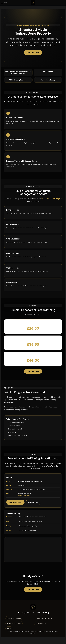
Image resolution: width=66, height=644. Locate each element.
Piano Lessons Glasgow (44, 618)
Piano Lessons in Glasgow (51, 199)
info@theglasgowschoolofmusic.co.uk (30, 481)
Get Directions (33, 502)
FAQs (9, 628)
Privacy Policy (41, 623)
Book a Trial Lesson (33, 52)
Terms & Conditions (14, 623)
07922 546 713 (22, 485)
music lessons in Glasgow (30, 39)
